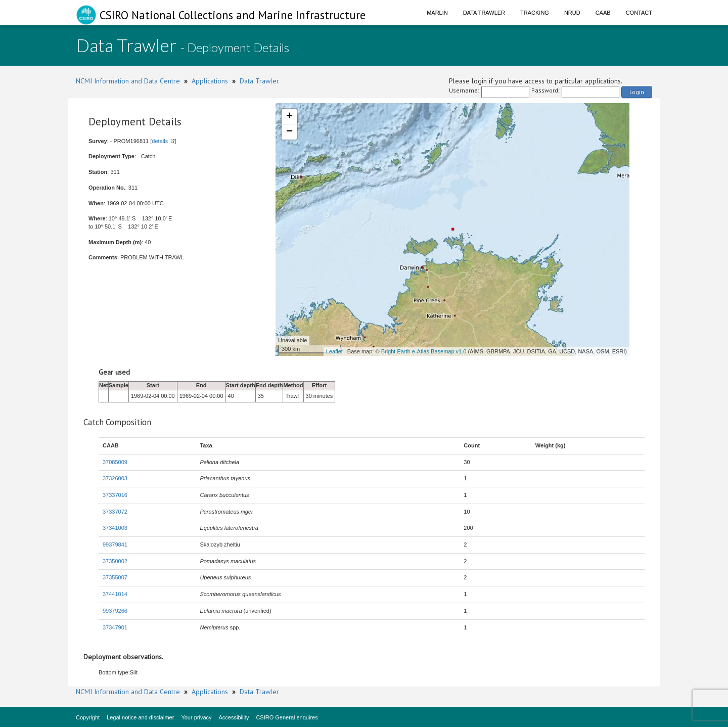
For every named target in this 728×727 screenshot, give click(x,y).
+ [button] (289, 117)
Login (637, 92)
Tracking (535, 13)
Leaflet (334, 351)
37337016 (115, 495)
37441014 (115, 594)
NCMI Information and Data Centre (128, 81)
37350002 (115, 561)
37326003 (115, 478)
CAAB (603, 13)
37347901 (115, 627)
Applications (210, 81)
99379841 (115, 544)
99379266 (115, 611)
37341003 (115, 528)
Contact (639, 13)
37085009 (115, 462)
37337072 (115, 512)
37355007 (115, 577)
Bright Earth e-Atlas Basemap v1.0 (424, 351)
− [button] (289, 132)
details (160, 141)
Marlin (437, 13)
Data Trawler (484, 13)
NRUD (572, 13)
